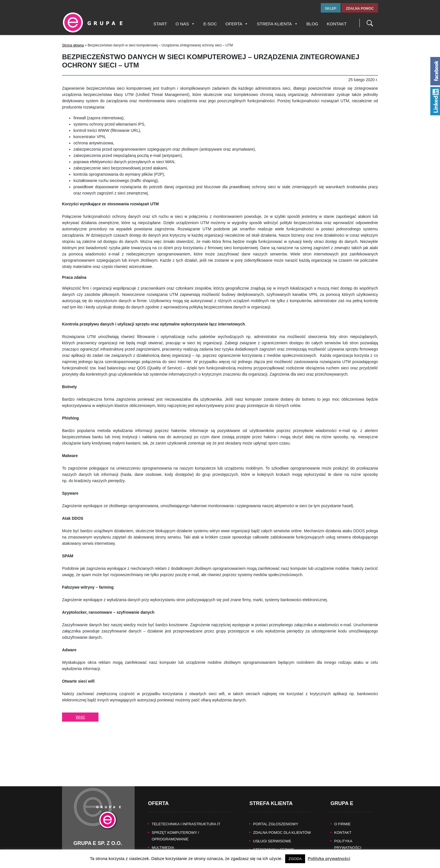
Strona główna (73, 45)
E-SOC (210, 24)
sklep (331, 9)
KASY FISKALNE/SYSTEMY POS (180, 840)
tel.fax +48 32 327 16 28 (95, 846)
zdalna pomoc (360, 9)
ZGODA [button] (295, 859)
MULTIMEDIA (163, 831)
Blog (312, 24)
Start (160, 24)
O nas (185, 24)
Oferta (237, 24)
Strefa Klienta (277, 24)
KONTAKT (343, 816)
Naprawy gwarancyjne (277, 842)
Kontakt (337, 24)
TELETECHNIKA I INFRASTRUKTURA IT (186, 808)
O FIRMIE (342, 808)
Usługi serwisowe (272, 825)
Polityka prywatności (329, 858)
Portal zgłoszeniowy (276, 808)
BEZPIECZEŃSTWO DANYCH (177, 848)
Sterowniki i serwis (274, 833)
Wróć (80, 717)
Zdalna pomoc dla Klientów (282, 816)
